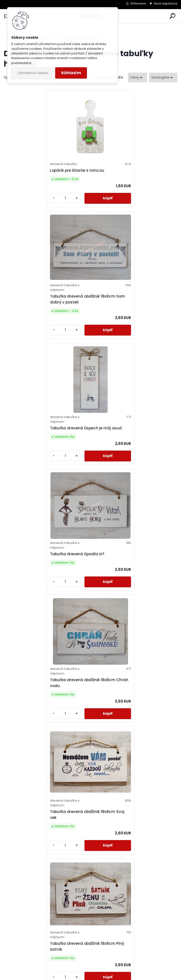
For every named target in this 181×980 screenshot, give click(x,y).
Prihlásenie (138, 3)
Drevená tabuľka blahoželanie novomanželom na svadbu (38, 840)
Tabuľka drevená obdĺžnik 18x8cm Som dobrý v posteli (133, 178)
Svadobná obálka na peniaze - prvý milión (130, 843)
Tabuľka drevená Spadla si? (123, 307)
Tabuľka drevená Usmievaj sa (125, 700)
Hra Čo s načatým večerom (36, 700)
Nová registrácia (166, 3)
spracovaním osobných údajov (101, 962)
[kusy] (23, 209)
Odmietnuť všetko (33, 73)
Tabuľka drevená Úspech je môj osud (45, 307)
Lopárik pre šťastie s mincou (36, 176)
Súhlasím (71, 73)
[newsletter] (159, 950)
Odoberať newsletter (35, 936)
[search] (173, 16)
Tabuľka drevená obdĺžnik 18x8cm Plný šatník (46, 569)
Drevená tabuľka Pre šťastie (123, 574)
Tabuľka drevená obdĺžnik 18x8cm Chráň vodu (42, 436)
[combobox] (137, 77)
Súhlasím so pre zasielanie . (115, 962)
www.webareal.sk (111, 975)
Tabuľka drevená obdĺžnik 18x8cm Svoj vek (133, 436)
